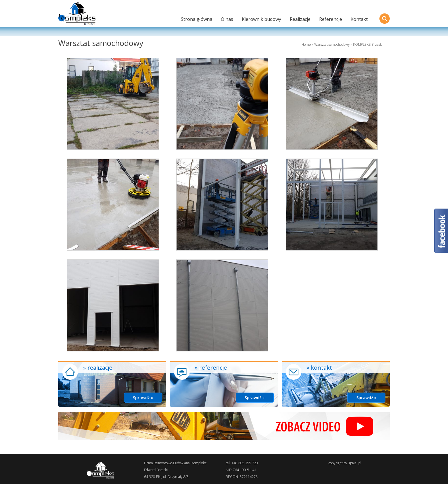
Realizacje (300, 19)
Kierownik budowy (261, 19)
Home (306, 44)
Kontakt (359, 19)
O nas (227, 19)
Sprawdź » (143, 398)
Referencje (331, 19)
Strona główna (197, 19)
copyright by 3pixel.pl (345, 463)
